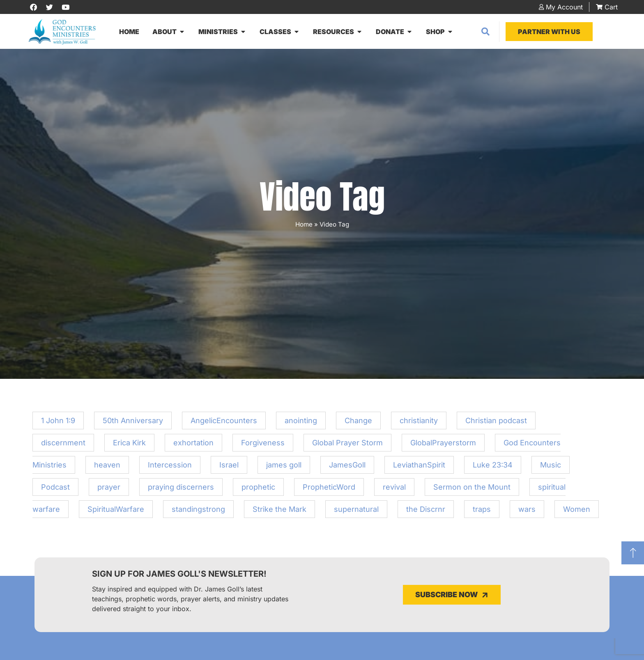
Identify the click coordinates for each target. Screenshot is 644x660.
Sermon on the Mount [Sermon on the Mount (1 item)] (472, 489)
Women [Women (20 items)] (577, 512)
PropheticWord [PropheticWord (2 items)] (329, 489)
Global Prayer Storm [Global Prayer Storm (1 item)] (347, 445)
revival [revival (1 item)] (394, 489)
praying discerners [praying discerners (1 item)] (181, 489)
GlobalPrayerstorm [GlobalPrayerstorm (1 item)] (443, 445)
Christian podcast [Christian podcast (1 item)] (496, 423)
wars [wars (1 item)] (527, 512)
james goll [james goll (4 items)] (284, 467)
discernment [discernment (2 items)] (63, 445)
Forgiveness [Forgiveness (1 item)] (263, 445)
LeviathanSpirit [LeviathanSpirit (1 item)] (419, 467)
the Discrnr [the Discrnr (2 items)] (426, 512)
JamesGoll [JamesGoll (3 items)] (347, 467)
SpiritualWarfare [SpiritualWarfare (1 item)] (116, 512)
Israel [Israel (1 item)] (229, 467)
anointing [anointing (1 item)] (301, 423)
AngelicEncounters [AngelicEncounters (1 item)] (224, 423)
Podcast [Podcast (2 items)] (55, 489)
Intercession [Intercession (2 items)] (170, 467)
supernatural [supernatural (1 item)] (356, 512)
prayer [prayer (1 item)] (109, 489)
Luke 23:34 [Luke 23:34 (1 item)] (493, 467)
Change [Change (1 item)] (358, 423)
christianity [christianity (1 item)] (419, 423)
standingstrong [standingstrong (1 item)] (198, 512)
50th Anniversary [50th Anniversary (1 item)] (133, 423)
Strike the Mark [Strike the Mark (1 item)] (279, 512)
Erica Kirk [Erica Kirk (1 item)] (129, 445)
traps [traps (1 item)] (482, 512)
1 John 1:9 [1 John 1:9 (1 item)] (58, 423)
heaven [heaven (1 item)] (107, 467)
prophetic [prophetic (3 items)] (258, 489)
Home (304, 227)
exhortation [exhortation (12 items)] (193, 445)
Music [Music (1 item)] (551, 467)
